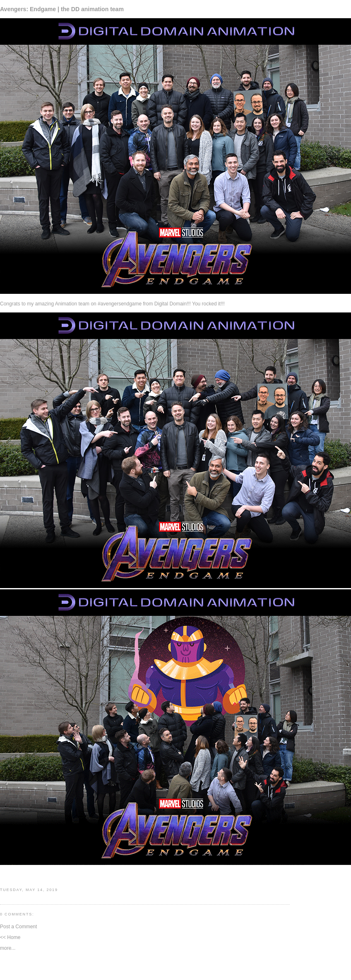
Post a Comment (18, 927)
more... (8, 948)
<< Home (10, 937)
